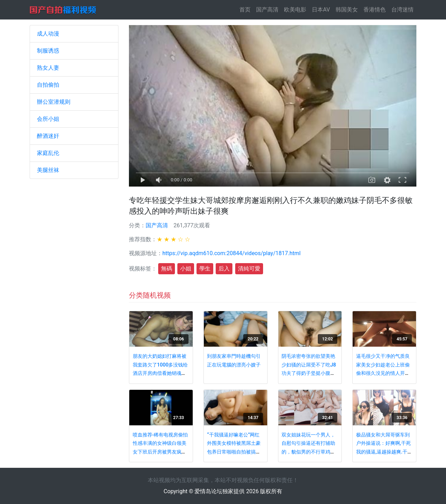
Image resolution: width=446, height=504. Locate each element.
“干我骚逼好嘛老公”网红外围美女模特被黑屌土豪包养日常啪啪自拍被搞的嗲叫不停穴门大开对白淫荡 (234, 452)
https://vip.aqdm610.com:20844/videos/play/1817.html (232, 253)
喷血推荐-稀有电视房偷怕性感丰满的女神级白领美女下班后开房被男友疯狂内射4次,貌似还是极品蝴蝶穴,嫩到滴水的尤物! (160, 452)
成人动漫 (48, 34)
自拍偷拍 (48, 85)
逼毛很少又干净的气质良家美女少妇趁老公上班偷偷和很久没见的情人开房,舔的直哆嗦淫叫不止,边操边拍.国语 (383, 373)
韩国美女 (347, 10)
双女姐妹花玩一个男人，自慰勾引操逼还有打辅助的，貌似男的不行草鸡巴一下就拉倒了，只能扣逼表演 (308, 452)
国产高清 (267, 10)
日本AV (321, 10)
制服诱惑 (48, 51)
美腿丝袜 (48, 170)
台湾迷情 (402, 10)
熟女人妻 (48, 68)
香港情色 (375, 10)
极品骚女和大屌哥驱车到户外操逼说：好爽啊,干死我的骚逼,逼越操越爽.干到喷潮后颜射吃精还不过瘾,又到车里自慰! (384, 452)
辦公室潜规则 (54, 102)
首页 (246, 9)
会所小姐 (48, 119)
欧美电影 (295, 10)
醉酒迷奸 (48, 136)
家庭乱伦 (48, 153)
